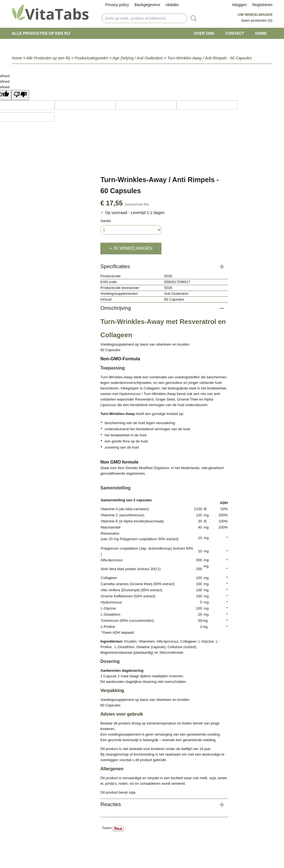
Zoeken (192, 18)
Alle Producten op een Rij (41, 33)
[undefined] (20, 95)
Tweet (107, 828)
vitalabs (172, 5)
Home (261, 33)
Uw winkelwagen (255, 15)
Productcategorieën (91, 58)
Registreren (262, 5)
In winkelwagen (133, 248)
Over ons (204, 33)
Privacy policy (117, 5)
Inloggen (239, 5)
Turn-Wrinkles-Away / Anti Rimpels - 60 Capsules (210, 58)
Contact (235, 33)
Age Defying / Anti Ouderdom (138, 58)
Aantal (106, 221)
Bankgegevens (147, 5)
